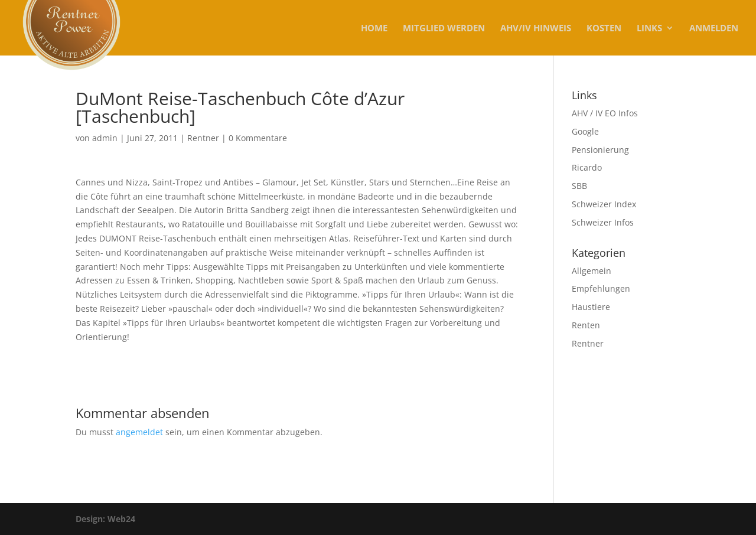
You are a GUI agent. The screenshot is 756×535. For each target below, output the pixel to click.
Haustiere (591, 307)
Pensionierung (600, 150)
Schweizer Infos (603, 222)
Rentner (203, 138)
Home (374, 29)
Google (585, 131)
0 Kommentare (258, 138)
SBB (579, 186)
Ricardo (587, 167)
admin (105, 138)
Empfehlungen (601, 288)
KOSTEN (604, 29)
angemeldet (139, 432)
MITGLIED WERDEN (444, 29)
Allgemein (592, 271)
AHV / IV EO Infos (605, 113)
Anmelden (714, 29)
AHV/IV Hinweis (536, 29)
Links (649, 29)
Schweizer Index (604, 204)
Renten (586, 325)
